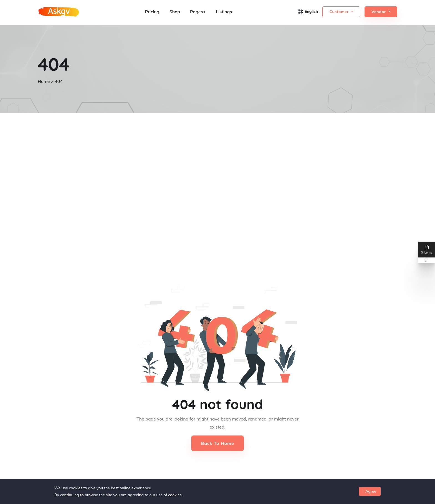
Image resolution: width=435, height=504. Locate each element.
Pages (198, 12)
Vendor (379, 12)
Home (44, 81)
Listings (224, 12)
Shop (175, 12)
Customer (340, 12)
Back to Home (217, 443)
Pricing (152, 12)
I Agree (370, 491)
